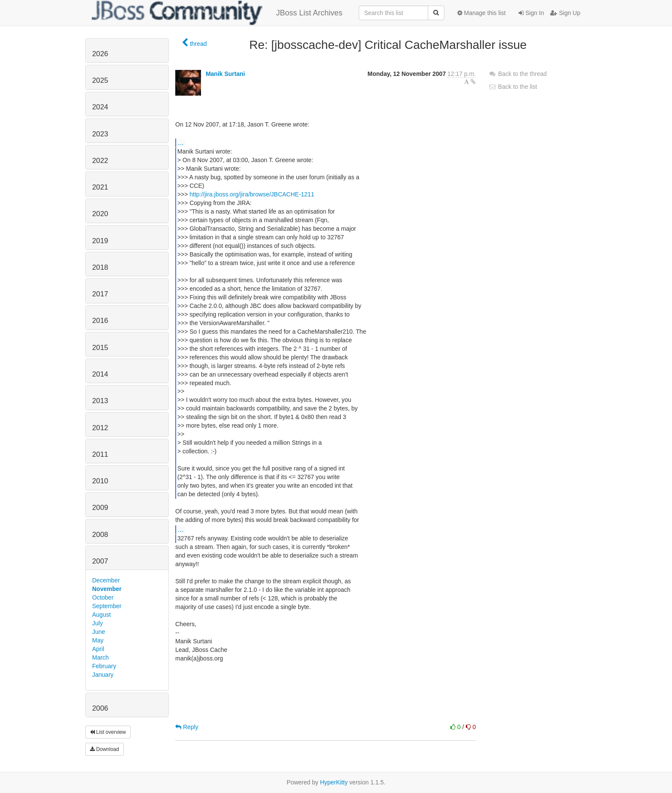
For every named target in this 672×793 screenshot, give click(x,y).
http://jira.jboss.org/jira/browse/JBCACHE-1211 (252, 194)
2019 (100, 241)
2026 (100, 54)
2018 (100, 267)
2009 (100, 508)
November (107, 589)
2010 (100, 481)
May (98, 640)
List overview (108, 732)
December (106, 580)
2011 (100, 454)
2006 (100, 708)
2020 (100, 214)
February (104, 666)
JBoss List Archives (217, 13)
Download (105, 749)
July (97, 623)
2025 (100, 80)
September (107, 606)
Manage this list (481, 13)
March (100, 657)
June (99, 632)
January (103, 675)
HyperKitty (334, 782)
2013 (100, 401)
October (103, 597)
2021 (100, 187)
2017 (100, 294)
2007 (100, 561)
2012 (100, 428)
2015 (100, 348)
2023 (100, 134)
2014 (100, 374)
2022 (100, 161)
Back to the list (513, 87)
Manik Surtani (225, 74)
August (102, 615)
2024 (100, 107)
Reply (187, 727)
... (181, 142)
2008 (100, 535)
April (98, 649)
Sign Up (565, 13)
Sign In (531, 13)
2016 (100, 321)
